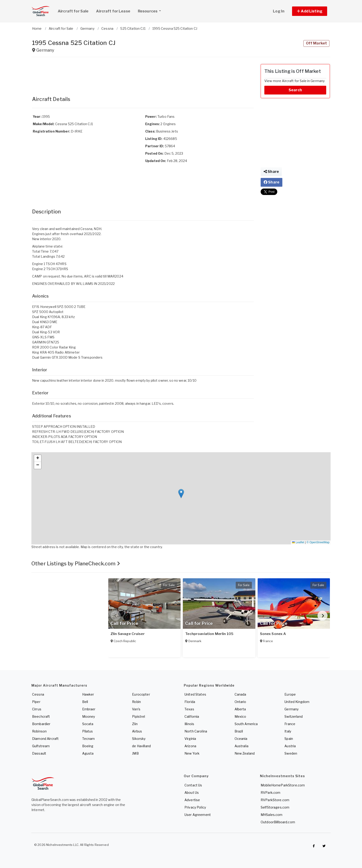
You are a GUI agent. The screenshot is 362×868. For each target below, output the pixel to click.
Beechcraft (41, 716)
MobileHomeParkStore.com (283, 785)
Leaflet (298, 542)
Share (271, 172)
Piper (36, 702)
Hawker (88, 694)
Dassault (39, 753)
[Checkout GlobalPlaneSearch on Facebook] (314, 846)
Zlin (135, 724)
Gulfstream (41, 746)
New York (192, 753)
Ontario (240, 702)
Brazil (239, 731)
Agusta (88, 753)
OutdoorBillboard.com (278, 822)
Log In (279, 11)
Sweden (291, 753)
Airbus (137, 731)
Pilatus (88, 731)
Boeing (88, 746)
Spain (289, 739)
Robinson (39, 731)
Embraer (89, 709)
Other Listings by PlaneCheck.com (76, 564)
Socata (88, 724)
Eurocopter (141, 694)
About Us (192, 793)
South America (246, 724)
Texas (189, 709)
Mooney (89, 716)
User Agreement (198, 815)
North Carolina (196, 731)
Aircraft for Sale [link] (73, 11)
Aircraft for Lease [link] (113, 11)
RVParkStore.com (275, 800)
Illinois (189, 724)
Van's (136, 709)
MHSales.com (272, 815)
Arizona (190, 746)
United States (195, 694)
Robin (136, 702)
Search (295, 90)
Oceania (241, 739)
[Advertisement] (143, 74)
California (192, 716)
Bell (85, 702)
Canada (240, 694)
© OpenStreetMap (318, 542)
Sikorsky (139, 739)
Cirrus (37, 709)
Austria (290, 746)
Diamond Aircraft (45, 739)
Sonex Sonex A (273, 634)
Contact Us (193, 785)
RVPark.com (270, 793)
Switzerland (294, 716)
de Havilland (141, 746)
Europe (290, 694)
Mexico (240, 716)
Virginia (190, 739)
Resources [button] (151, 11)
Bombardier (41, 724)
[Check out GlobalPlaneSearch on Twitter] (324, 846)
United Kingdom (297, 702)
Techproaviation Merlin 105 (209, 634)
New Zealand (245, 753)
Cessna (38, 694)
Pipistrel (139, 716)
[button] (310, 11)
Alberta (240, 709)
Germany (291, 709)
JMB (135, 753)
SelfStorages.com (275, 807)
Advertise (192, 800)
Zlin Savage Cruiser (128, 634)
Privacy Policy (195, 807)
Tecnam (89, 739)
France (290, 724)
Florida (190, 702)
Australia (241, 746)
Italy (288, 731)
